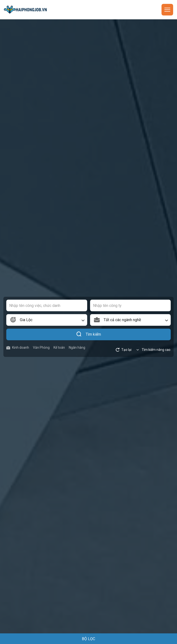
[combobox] (47, 320)
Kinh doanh (18, 348)
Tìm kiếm (88, 334)
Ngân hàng (77, 347)
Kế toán (59, 347)
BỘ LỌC (88, 639)
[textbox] (131, 320)
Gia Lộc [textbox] (26, 320)
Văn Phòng (41, 347)
